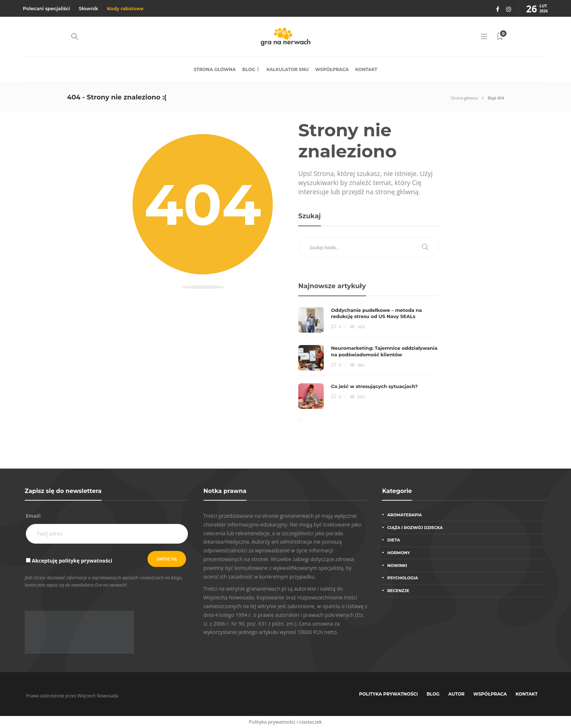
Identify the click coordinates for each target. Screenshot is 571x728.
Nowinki (397, 565)
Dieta (393, 540)
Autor (456, 694)
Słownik (88, 8)
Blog (249, 69)
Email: (34, 516)
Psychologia (402, 578)
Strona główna (215, 69)
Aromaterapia (404, 515)
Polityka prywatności (389, 694)
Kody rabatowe (125, 8)
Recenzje (398, 591)
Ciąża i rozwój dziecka (415, 528)
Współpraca (332, 69)
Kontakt (366, 69)
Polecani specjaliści (47, 8)
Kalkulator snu (288, 69)
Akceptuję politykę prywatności (72, 561)
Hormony (398, 553)
